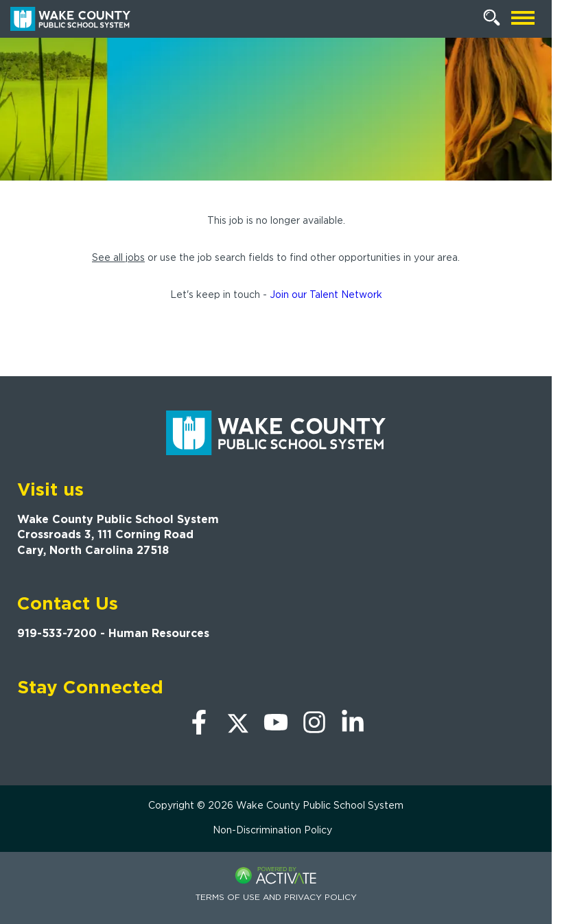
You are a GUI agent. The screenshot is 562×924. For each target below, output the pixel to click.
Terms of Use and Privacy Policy (276, 897)
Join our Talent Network (326, 294)
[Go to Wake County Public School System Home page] (70, 19)
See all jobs (118, 257)
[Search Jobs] (492, 18)
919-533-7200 (57, 633)
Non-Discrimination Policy (272, 830)
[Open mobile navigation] (523, 19)
